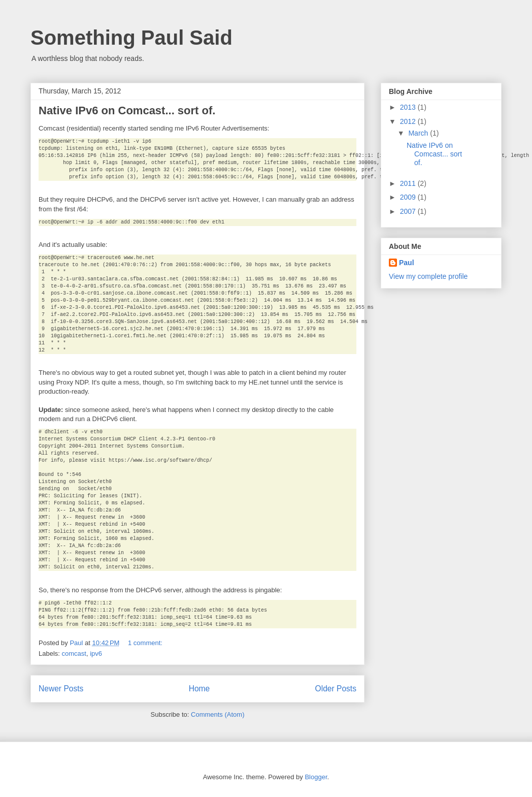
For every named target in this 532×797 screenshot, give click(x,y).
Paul (407, 263)
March (419, 133)
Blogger (316, 777)
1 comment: (146, 643)
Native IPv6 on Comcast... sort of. (127, 110)
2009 (409, 197)
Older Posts (336, 689)
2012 (409, 121)
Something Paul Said (131, 38)
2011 (409, 183)
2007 (409, 211)
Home (199, 689)
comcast (74, 653)
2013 (409, 107)
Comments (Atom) (218, 714)
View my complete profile (428, 276)
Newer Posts (61, 689)
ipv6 (96, 653)
